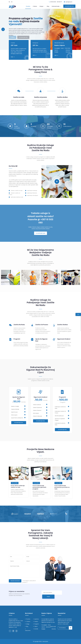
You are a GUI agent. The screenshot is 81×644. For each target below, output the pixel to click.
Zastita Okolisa (62, 325)
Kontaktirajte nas (69, 6)
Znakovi (36, 621)
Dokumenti (28, 630)
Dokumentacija (56, 6)
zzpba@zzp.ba (69, 2)
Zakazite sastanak (15, 581)
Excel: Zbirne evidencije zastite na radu (18, 486)
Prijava (48, 597)
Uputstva (36, 619)
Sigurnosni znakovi (64, 339)
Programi (17, 339)
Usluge (42, 6)
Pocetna (28, 6)
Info (78, 314)
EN (12, 2)
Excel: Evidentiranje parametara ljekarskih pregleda (39, 487)
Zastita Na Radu (19, 325)
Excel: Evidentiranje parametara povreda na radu (62, 487)
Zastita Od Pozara (42, 325)
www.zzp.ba (45, 641)
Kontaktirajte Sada (41, 233)
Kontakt (36, 629)
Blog (48, 6)
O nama (35, 6)
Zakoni (35, 626)
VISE (13, 57)
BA (9, 2)
